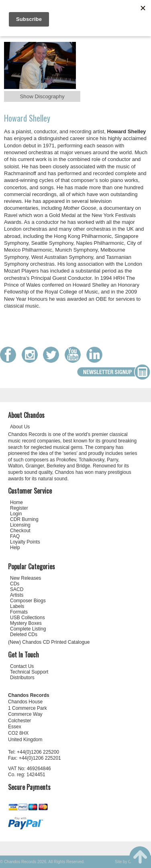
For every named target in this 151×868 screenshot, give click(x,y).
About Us (20, 427)
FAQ (15, 536)
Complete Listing (28, 629)
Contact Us (22, 666)
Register (19, 508)
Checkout (20, 531)
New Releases (26, 578)
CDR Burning (24, 519)
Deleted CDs (24, 634)
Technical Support (29, 672)
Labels (17, 606)
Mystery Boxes (26, 623)
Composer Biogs (28, 601)
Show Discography (42, 96)
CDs (15, 584)
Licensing (20, 525)
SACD (17, 589)
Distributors (22, 678)
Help (15, 548)
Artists (17, 595)
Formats (19, 612)
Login (16, 514)
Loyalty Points (25, 542)
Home (16, 502)
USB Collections (28, 618)
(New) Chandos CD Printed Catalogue (49, 642)
